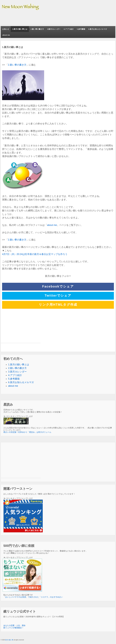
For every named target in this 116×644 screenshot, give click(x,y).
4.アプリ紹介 (69, 29)
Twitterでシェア (58, 295)
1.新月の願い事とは (20, 29)
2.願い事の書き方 (37, 29)
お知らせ (6, 29)
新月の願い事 (9, 640)
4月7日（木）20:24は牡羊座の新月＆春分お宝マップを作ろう (35, 254)
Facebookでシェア (58, 286)
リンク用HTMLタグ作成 (58, 305)
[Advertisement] (48, 19)
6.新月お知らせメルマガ (98, 29)
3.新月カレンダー (54, 29)
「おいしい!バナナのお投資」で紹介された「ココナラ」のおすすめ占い (33, 597)
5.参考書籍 (81, 29)
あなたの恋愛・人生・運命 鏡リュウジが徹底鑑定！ (14, 627)
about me (6, 35)
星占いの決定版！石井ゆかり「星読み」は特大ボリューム (27, 432)
